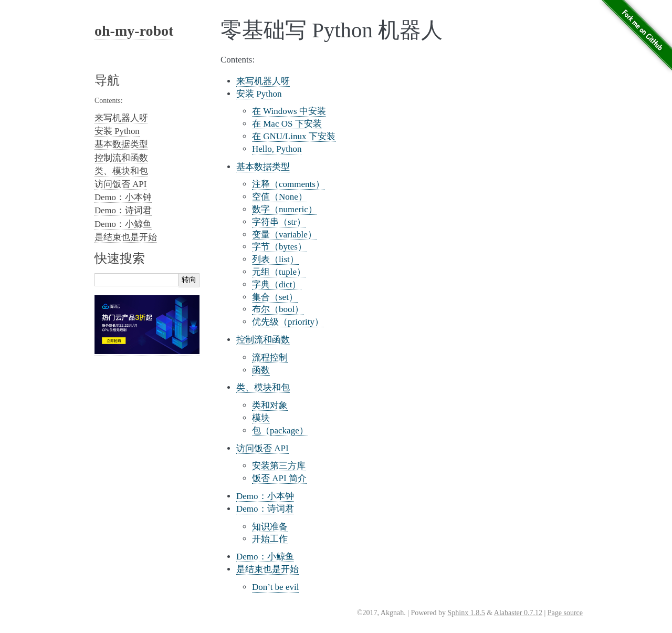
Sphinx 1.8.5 (466, 613)
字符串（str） (279, 222)
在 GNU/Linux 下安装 (294, 136)
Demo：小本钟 (265, 496)
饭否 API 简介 (279, 478)
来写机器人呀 (263, 81)
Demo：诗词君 (265, 509)
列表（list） (275, 259)
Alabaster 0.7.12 (518, 613)
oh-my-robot (134, 31)
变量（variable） (284, 235)
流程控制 (270, 357)
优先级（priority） (288, 322)
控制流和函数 (263, 340)
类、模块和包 (263, 387)
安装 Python (259, 94)
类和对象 (270, 405)
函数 (261, 370)
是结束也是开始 (267, 569)
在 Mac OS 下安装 (287, 124)
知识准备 (270, 527)
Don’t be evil (275, 587)
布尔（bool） (278, 309)
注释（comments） (288, 184)
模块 (261, 418)
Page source (565, 613)
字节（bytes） (279, 247)
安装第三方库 (279, 466)
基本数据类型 (263, 167)
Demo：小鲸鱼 (265, 557)
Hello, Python (277, 149)
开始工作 (270, 539)
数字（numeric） (285, 209)
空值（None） (280, 197)
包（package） (280, 430)
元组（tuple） (279, 272)
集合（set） (275, 297)
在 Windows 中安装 (289, 111)
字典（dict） (277, 284)
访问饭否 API (262, 448)
